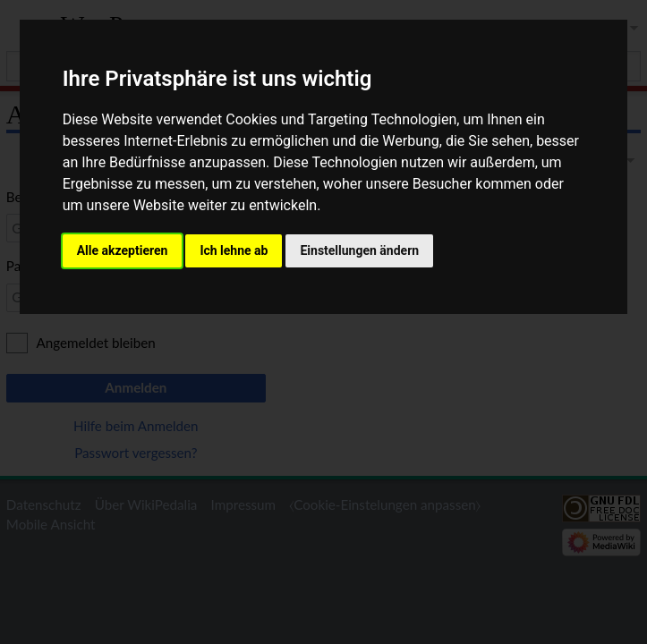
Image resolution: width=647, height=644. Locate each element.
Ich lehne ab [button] (234, 250)
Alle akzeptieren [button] (123, 250)
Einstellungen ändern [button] (359, 250)
